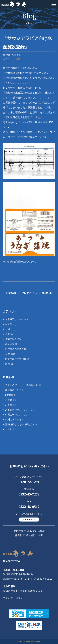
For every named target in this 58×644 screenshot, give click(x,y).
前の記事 (11, 293)
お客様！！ (11, 405)
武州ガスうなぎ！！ (16, 419)
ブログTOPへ (29, 293)
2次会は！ (11, 395)
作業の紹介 (13, 339)
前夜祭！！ (11, 400)
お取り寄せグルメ (17, 319)
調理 (9, 364)
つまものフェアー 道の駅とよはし (24, 385)
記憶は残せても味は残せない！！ (23, 424)
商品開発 (11, 344)
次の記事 (47, 293)
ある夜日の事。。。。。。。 (20, 410)
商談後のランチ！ (15, 390)
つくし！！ (11, 429)
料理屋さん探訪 (16, 349)
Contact (28, 519)
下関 (9, 334)
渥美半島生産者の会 (18, 359)
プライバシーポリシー (14, 598)
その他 (11, 324)
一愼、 (11, 329)
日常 (18, 59)
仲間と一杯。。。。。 (17, 415)
